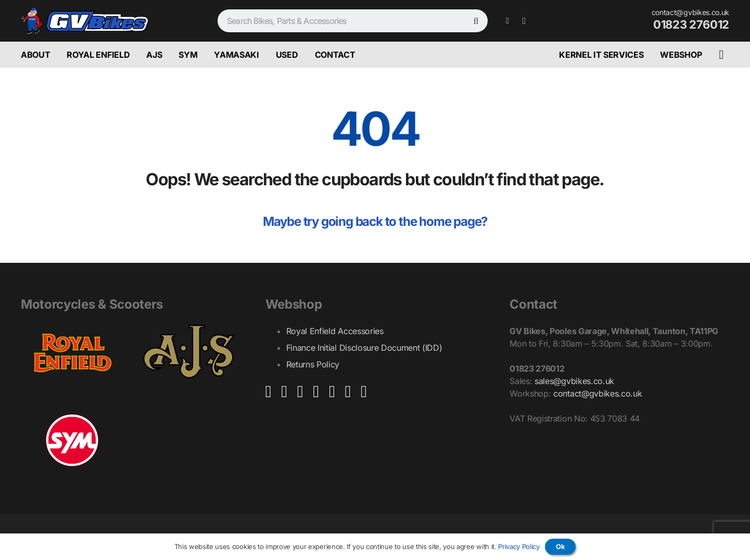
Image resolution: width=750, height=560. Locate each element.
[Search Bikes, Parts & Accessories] (353, 21)
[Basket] (721, 55)
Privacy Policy (519, 546)
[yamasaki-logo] (189, 435)
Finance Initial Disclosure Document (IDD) (364, 348)
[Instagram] (524, 21)
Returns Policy (313, 364)
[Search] (476, 21)
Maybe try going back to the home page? (375, 221)
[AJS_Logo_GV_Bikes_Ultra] (189, 352)
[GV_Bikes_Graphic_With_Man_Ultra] (85, 21)
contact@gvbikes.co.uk (598, 393)
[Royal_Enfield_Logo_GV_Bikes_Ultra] (72, 352)
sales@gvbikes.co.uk (574, 381)
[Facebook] (507, 21)
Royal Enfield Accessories (335, 331)
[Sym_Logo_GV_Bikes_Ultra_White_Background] (72, 440)
